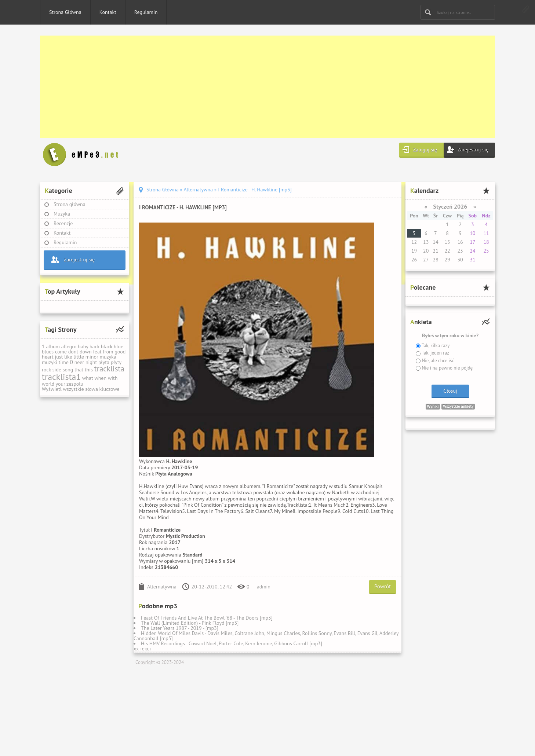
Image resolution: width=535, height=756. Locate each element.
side (57, 370)
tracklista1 (61, 377)
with (113, 378)
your (61, 384)
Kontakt (108, 12)
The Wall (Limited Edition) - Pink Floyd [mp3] (190, 623)
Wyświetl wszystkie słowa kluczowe (81, 389)
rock (46, 370)
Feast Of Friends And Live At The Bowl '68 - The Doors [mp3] (207, 618)
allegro (69, 346)
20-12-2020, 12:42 (212, 587)
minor (92, 357)
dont (73, 352)
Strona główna (70, 204)
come (61, 352)
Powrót (383, 586)
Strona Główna (65, 12)
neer (79, 362)
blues (48, 352)
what (88, 378)
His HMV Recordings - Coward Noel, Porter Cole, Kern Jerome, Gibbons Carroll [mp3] (232, 643)
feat (97, 352)
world (48, 384)
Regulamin (146, 12)
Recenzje (63, 223)
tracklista (109, 369)
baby (83, 346)
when (100, 378)
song (68, 370)
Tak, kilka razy (435, 346)
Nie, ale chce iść (437, 361)
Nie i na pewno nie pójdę (447, 368)
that (79, 370)
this (89, 370)
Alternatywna (162, 587)
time (64, 362)
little (79, 357)
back (94, 346)
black (107, 346)
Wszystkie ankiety (458, 406)
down (86, 352)
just (59, 357)
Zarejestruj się (473, 150)
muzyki (50, 362)
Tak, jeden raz (435, 353)
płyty (116, 362)
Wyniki (433, 406)
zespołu (75, 384)
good (120, 352)
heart (48, 357)
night (91, 362)
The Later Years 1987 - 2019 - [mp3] (180, 628)
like (68, 357)
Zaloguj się (425, 150)
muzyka (108, 357)
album (53, 346)
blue (119, 346)
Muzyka (62, 214)
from (108, 352)
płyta (104, 362)
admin (264, 587)
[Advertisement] (260, 87)
